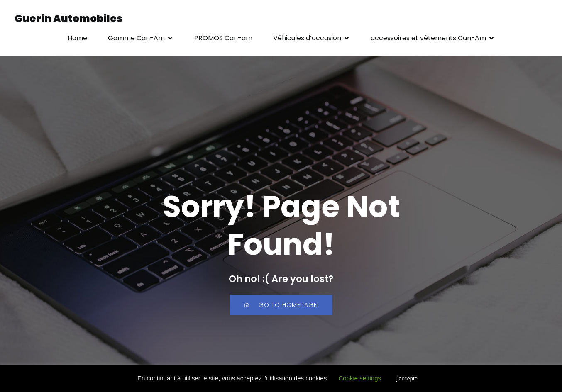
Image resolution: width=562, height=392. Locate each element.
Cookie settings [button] (360, 378)
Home (77, 38)
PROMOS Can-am (223, 38)
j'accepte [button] (407, 379)
